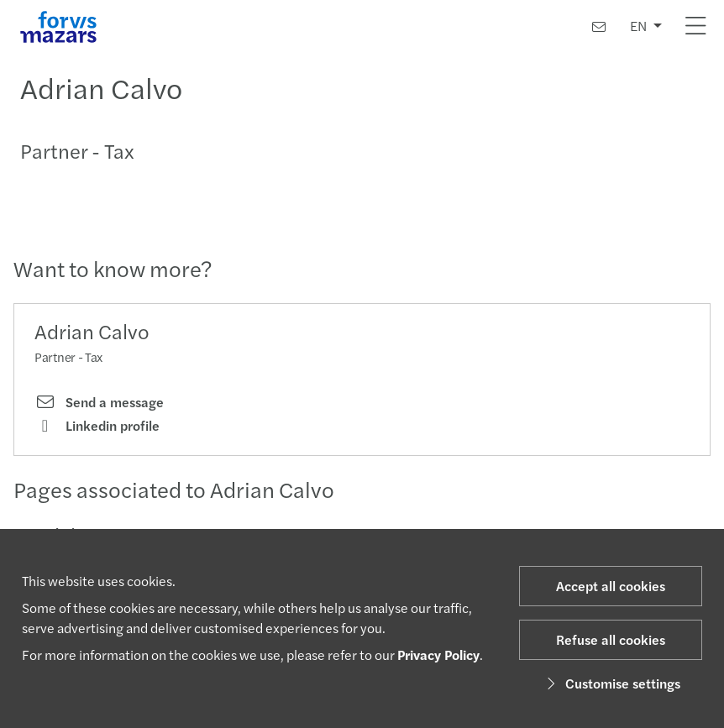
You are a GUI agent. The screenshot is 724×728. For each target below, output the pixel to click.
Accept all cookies (611, 586)
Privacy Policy (438, 655)
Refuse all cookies (611, 639)
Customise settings (611, 683)
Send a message (99, 402)
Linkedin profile (97, 426)
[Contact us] (599, 26)
